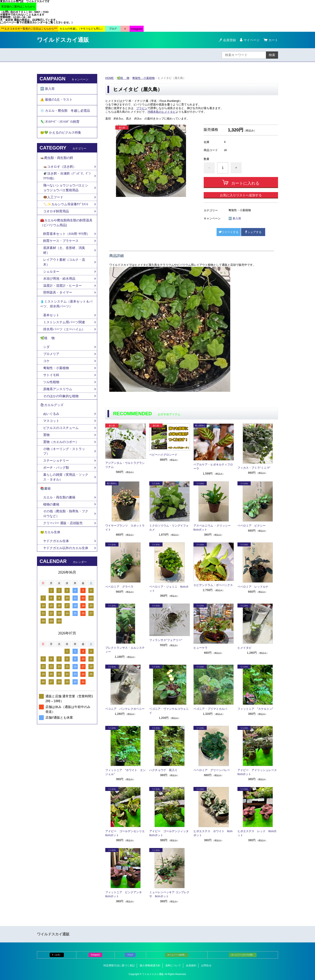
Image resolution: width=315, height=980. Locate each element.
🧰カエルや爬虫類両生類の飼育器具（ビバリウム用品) (66, 223)
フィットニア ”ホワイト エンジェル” (125, 772)
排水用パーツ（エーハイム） (64, 330)
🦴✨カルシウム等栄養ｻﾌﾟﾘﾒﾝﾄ (66, 205)
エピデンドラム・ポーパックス (213, 585)
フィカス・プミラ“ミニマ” (254, 468)
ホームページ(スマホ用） (243, 955)
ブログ (130, 955)
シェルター (53, 272)
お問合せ (206, 965)
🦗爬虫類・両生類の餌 (57, 158)
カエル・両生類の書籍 (59, 499)
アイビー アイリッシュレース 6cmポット (258, 772)
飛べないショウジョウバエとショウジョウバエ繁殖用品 (66, 188)
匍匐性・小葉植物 (144, 78)
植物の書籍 (53, 506)
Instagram (95, 955)
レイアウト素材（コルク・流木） (64, 263)
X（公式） (57, 955)
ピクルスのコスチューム (61, 429)
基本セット (53, 316)
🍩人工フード (53, 198)
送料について (173, 965)
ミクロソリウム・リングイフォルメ (169, 528)
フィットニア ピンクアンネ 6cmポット (125, 894)
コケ (48, 362)
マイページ (252, 40)
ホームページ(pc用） (177, 955)
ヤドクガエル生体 (56, 543)
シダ (48, 348)
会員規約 (191, 965)
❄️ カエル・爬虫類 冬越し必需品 (65, 111)
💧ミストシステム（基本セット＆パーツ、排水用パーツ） (66, 305)
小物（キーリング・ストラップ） (64, 453)
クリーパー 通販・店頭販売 (63, 525)
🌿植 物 (123, 78)
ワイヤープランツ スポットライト (125, 528)
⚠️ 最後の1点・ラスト (56, 100)
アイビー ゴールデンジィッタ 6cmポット (170, 833)
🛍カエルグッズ (52, 406)
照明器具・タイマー (58, 293)
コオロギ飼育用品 (56, 212)
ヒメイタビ (244, 648)
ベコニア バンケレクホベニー (125, 709)
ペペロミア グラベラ (119, 587)
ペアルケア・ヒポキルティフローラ (213, 466)
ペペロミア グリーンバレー (212, 770)
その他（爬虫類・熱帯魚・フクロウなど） (66, 515)
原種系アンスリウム (58, 390)
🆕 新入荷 (235, 218)
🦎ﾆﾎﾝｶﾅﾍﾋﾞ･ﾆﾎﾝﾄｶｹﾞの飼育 (60, 122)
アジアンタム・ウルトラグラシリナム (125, 465)
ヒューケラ (200, 648)
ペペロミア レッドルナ (253, 587)
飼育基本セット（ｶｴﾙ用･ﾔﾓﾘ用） (66, 235)
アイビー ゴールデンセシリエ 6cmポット (126, 833)
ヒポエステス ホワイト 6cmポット (213, 833)
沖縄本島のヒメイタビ (162, 112)
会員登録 (229, 40)
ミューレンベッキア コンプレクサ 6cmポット (169, 894)
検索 (272, 55)
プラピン (142, 108)
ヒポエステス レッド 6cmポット (257, 833)
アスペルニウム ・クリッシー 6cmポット (214, 528)
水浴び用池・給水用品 (61, 279)
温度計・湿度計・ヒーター (62, 286)
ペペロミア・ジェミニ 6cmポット (169, 589)
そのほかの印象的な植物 (61, 397)
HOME (109, 78)
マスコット (51, 422)
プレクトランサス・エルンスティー (125, 650)
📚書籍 (45, 490)
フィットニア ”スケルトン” (255, 709)
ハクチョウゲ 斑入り (163, 770)
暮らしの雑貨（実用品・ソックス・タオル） (66, 479)
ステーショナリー (56, 462)
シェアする (253, 232)
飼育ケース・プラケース (61, 242)
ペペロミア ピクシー (252, 526)
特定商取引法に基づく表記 (119, 965)
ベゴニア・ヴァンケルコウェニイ (169, 711)
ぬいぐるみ (51, 415)
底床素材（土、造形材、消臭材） (64, 251)
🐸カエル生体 (50, 534)
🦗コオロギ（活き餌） (60, 167)
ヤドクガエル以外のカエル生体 (66, 550)
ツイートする (229, 232)
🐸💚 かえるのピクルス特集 (61, 133)
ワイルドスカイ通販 (63, 40)
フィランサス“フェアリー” (166, 640)
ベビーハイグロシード (163, 455)
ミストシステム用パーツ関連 (66, 323)
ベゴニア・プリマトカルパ (210, 709)
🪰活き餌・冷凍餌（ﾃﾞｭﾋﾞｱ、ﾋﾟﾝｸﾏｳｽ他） (67, 176)
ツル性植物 (51, 383)
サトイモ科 (51, 376)
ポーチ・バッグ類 (56, 469)
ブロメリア (53, 355)
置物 (46, 436)
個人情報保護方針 (150, 965)
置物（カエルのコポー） (61, 443)
